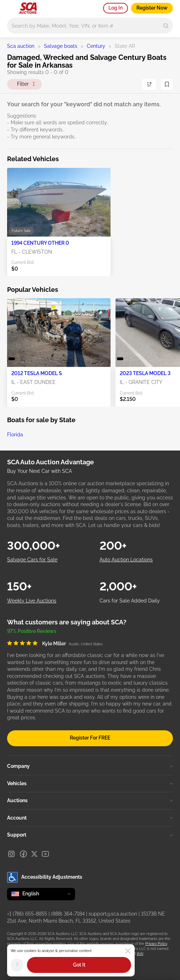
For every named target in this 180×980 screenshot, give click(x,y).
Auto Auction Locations (126, 560)
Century (96, 46)
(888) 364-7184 (68, 914)
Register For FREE (90, 738)
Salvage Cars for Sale (32, 560)
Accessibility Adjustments (45, 877)
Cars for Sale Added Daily (130, 601)
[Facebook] (23, 854)
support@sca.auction (113, 914)
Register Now (152, 8)
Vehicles (90, 783)
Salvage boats (61, 46)
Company (90, 766)
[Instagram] (11, 854)
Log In (116, 8)
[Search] (166, 26)
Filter (26, 84)
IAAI (140, 954)
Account (90, 818)
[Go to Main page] (28, 8)
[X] (34, 854)
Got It (79, 965)
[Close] (128, 951)
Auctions (90, 800)
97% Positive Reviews (32, 631)
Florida (15, 435)
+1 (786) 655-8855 (27, 914)
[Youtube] (45, 854)
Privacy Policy (156, 944)
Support (90, 835)
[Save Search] (167, 84)
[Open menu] (11, 7)
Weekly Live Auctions (32, 601)
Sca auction (21, 46)
